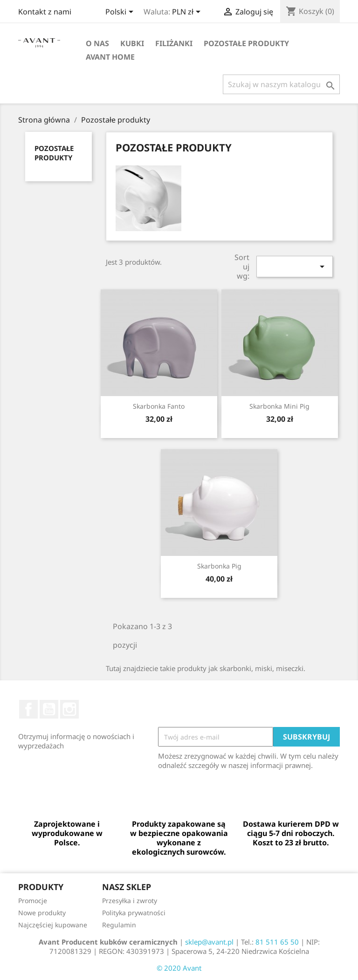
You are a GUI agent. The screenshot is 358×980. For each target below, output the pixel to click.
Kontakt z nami (45, 12)
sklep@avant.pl (209, 942)
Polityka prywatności (134, 913)
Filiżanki (174, 43)
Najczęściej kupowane (53, 925)
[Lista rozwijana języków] (121, 13)
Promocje (33, 901)
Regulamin (119, 925)
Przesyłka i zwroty (130, 901)
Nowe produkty (42, 913)
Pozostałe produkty (246, 43)
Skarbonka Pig (219, 566)
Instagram (69, 709)
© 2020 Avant (179, 968)
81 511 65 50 (277, 942)
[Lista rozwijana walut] (188, 13)
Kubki (132, 43)
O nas (97, 43)
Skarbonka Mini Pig (279, 406)
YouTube (49, 709)
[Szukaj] (281, 84)
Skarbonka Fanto (159, 406)
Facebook (28, 709)
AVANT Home (110, 57)
